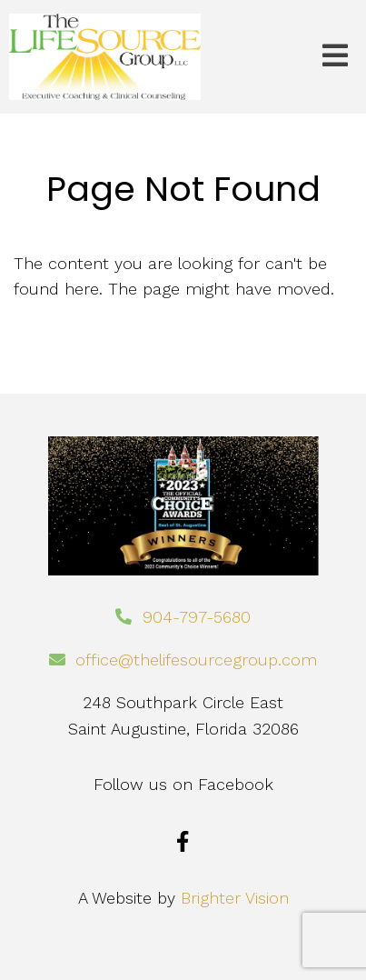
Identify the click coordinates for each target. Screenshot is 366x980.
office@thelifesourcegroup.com (196, 660)
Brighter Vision (235, 898)
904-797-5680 (197, 617)
